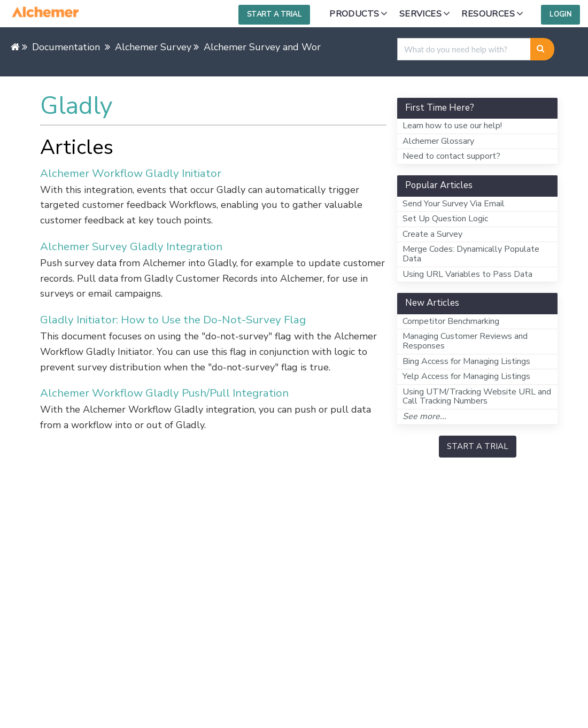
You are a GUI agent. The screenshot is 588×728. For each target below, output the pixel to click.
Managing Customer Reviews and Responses (465, 341)
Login (560, 14)
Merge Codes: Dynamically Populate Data (471, 254)
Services (420, 14)
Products (354, 14)
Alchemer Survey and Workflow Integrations (302, 47)
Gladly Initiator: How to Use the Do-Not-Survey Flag (173, 320)
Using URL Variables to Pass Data (467, 274)
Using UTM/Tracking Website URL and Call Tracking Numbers (477, 397)
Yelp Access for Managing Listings (466, 376)
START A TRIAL (478, 446)
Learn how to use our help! (452, 126)
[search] (464, 49)
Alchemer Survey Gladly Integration (131, 246)
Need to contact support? (451, 156)
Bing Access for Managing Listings (466, 361)
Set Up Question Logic (445, 219)
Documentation (66, 47)
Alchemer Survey (153, 47)
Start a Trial (274, 14)
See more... (424, 416)
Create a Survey (432, 234)
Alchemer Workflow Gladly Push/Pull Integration (164, 393)
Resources (488, 14)
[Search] (542, 49)
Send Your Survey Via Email (454, 204)
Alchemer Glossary (438, 141)
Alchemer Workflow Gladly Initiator (131, 173)
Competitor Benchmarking (451, 321)
